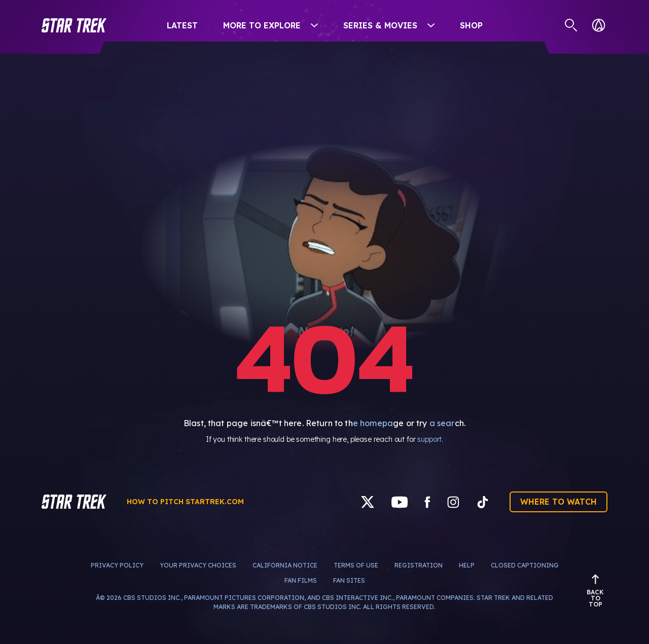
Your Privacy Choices (198, 565)
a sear (442, 423)
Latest (182, 25)
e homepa (373, 423)
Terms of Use (356, 565)
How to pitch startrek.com (185, 502)
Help (467, 565)
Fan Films (301, 580)
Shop (471, 25)
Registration (419, 565)
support (429, 439)
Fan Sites (349, 580)
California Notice (285, 565)
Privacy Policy (117, 565)
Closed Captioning (525, 565)
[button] (74, 25)
